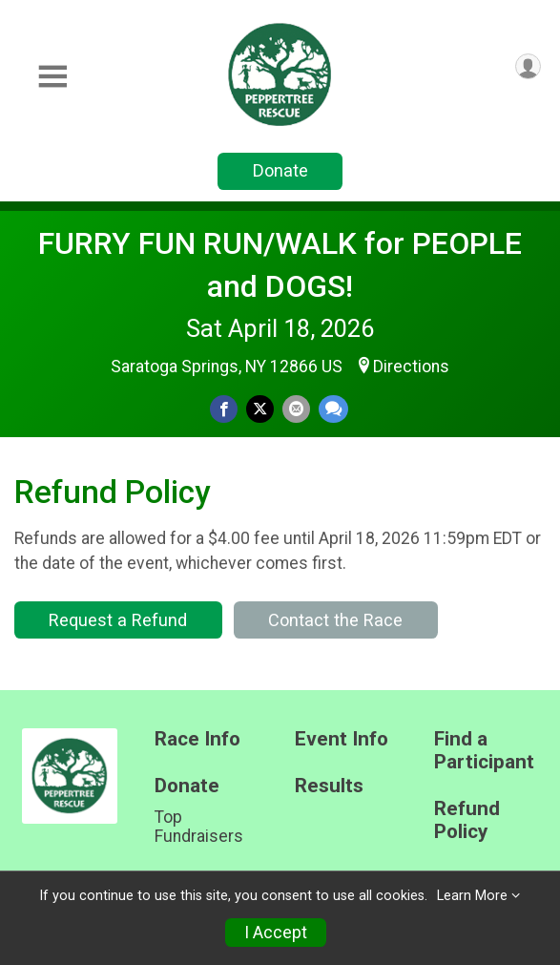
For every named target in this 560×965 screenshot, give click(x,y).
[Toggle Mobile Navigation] (52, 77)
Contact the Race (335, 620)
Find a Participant (484, 751)
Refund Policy (467, 820)
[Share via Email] (296, 409)
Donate (280, 170)
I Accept (276, 933)
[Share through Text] (333, 409)
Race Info (197, 739)
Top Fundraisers (199, 827)
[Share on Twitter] (260, 409)
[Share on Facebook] (224, 409)
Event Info (342, 739)
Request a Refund (118, 620)
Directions (411, 367)
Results (329, 786)
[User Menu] (528, 66)
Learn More (472, 896)
